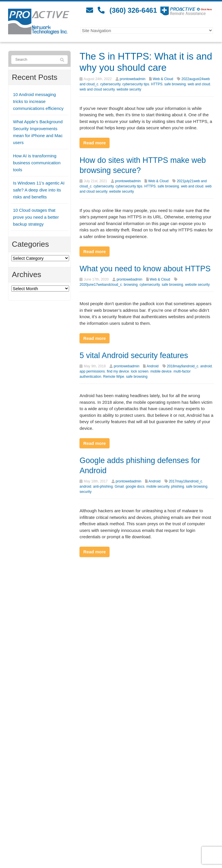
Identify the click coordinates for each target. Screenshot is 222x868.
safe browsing (175, 84)
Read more (95, 143)
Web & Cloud (163, 79)
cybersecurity (110, 84)
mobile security (158, 486)
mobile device (161, 371)
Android (152, 366)
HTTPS (157, 84)
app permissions (92, 371)
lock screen (140, 371)
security (85, 492)
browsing (131, 285)
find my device (118, 371)
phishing (178, 486)
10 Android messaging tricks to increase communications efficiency (38, 101)
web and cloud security (97, 89)
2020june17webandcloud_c (101, 285)
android (206, 366)
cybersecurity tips (136, 84)
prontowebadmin (133, 79)
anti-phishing (103, 486)
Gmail (119, 486)
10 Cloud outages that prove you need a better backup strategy (36, 217)
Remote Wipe (114, 377)
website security (129, 89)
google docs (135, 486)
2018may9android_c (183, 366)
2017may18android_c (185, 481)
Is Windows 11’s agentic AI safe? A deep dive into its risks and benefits (39, 190)
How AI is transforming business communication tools (37, 163)
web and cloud (199, 84)
